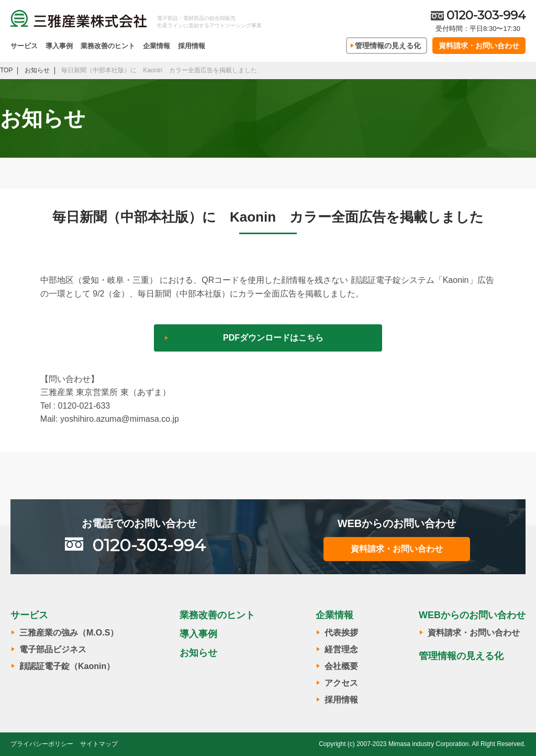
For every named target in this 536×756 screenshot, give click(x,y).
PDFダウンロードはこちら (273, 338)
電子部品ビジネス (53, 649)
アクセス (341, 683)
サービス (24, 46)
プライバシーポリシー (42, 744)
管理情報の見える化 (388, 46)
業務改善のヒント (108, 46)
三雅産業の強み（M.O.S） (69, 633)
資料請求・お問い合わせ (479, 46)
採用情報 (192, 46)
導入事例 (59, 46)
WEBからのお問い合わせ (472, 615)
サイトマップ (99, 744)
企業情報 (157, 46)
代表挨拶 (341, 633)
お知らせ (198, 653)
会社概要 (341, 666)
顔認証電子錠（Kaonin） (67, 666)
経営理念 (341, 649)
